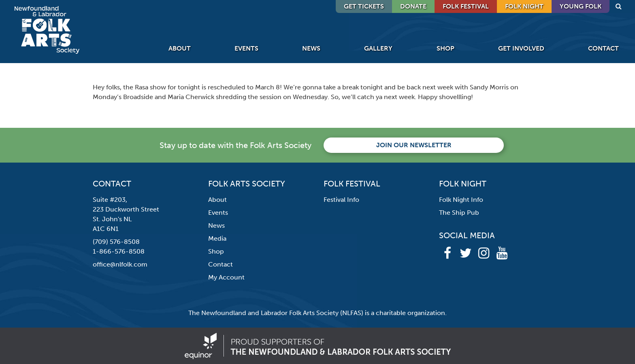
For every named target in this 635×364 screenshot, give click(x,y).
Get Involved (521, 48)
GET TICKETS (364, 6)
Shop (445, 48)
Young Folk (581, 6)
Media (217, 238)
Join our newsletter (414, 145)
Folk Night (524, 6)
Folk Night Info (461, 200)
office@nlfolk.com (120, 264)
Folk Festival (466, 6)
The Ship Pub (459, 213)
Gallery (378, 48)
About (180, 48)
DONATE (413, 6)
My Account (226, 277)
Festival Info (341, 200)
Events (246, 48)
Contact (603, 48)
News (311, 48)
